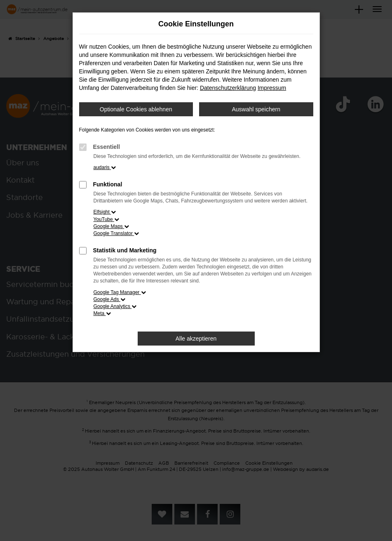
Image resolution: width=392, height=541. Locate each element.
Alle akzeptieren (196, 339)
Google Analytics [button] (115, 306)
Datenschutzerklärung (228, 88)
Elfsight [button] (105, 212)
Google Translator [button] (116, 233)
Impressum (272, 88)
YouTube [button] (107, 219)
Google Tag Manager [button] (120, 292)
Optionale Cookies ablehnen (136, 109)
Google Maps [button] (111, 226)
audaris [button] (105, 167)
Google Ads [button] (109, 299)
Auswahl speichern (256, 109)
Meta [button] (102, 313)
